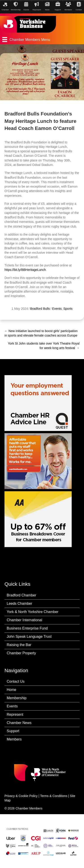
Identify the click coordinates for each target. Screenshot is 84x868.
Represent (15, 714)
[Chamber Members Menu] (42, 40)
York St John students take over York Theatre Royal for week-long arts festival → (44, 346)
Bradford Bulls (40, 309)
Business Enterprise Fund (27, 628)
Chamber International (24, 620)
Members (14, 739)
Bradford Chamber (22, 595)
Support (13, 731)
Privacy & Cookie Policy (21, 796)
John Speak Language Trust (29, 637)
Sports (68, 309)
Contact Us (16, 681)
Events (57, 309)
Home (12, 690)
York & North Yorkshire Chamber (33, 612)
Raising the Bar (19, 645)
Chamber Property (21, 653)
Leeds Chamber (19, 603)
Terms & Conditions (54, 796)
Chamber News (19, 723)
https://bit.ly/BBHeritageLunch (25, 270)
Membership (17, 698)
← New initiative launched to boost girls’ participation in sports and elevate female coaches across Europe (41, 333)
